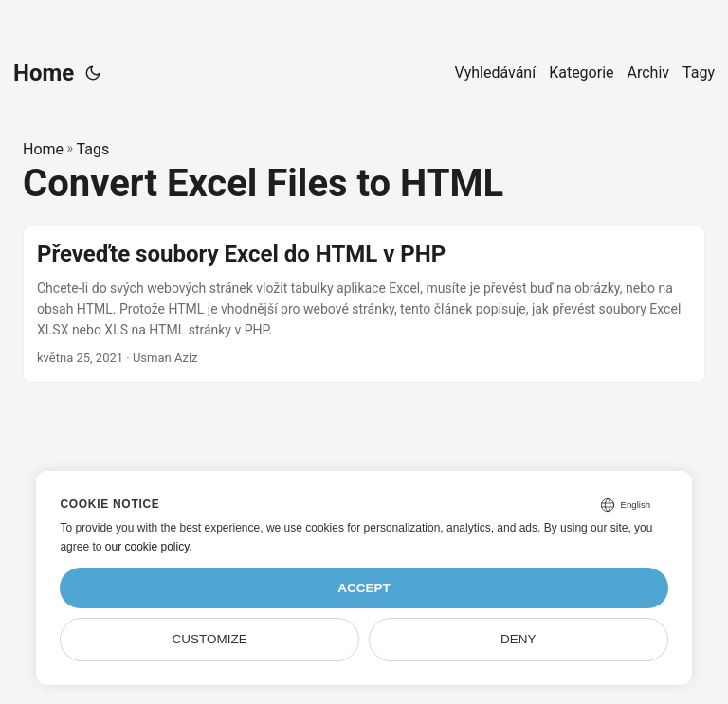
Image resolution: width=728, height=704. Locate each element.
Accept (364, 588)
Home (44, 73)
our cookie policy (147, 547)
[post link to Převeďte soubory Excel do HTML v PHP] (364, 304)
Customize (210, 639)
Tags (93, 149)
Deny (519, 639)
